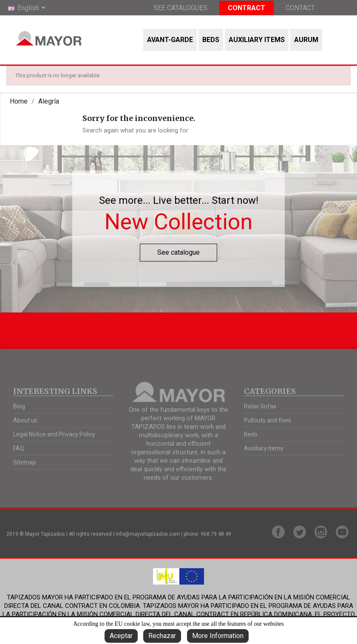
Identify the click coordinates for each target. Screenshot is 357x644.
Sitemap (25, 462)
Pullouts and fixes (268, 420)
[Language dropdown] (28, 8)
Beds (211, 40)
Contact (300, 8)
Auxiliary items (257, 40)
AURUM (306, 40)
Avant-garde (170, 40)
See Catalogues (180, 8)
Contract (246, 8)
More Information (218, 636)
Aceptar (121, 636)
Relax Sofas (260, 406)
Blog (19, 406)
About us (25, 420)
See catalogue (178, 252)
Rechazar (162, 636)
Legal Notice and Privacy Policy (54, 434)
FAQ (19, 448)
